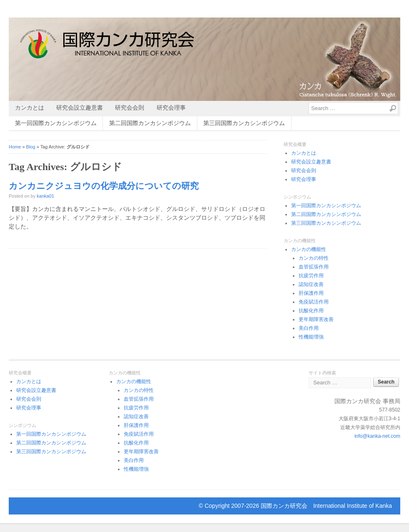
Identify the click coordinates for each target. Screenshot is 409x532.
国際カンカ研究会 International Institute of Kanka (326, 506)
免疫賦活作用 (314, 302)
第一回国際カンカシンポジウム (56, 123)
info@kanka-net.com (377, 436)
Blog (31, 147)
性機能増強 (311, 337)
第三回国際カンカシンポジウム (244, 123)
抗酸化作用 (311, 311)
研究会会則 (130, 108)
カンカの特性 (314, 258)
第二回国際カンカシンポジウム (150, 123)
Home (15, 147)
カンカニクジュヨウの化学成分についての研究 (104, 186)
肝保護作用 (311, 293)
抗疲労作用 (311, 276)
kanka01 (45, 196)
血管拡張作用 (314, 267)
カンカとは (30, 108)
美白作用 (309, 328)
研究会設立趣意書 (80, 108)
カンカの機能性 (309, 249)
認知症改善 (311, 284)
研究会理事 (171, 108)
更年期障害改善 (316, 319)
